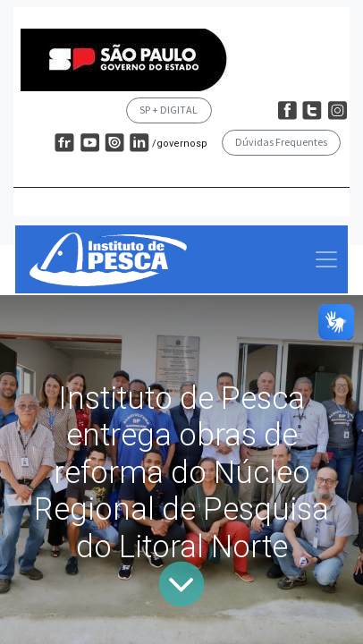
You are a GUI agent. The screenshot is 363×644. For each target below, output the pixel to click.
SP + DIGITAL (169, 110)
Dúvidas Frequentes (281, 142)
